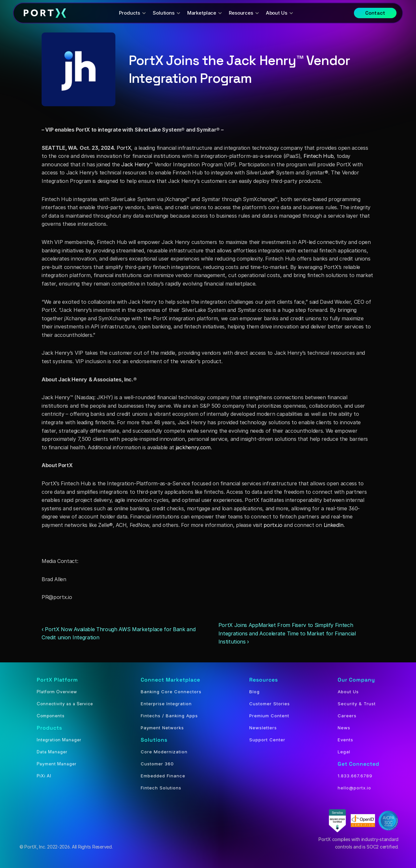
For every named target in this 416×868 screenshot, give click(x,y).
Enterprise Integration (166, 704)
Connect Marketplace (170, 680)
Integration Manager (59, 740)
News (344, 728)
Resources (264, 680)
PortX (124, 148)
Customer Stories (270, 704)
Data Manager (52, 752)
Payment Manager (57, 764)
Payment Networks (162, 728)
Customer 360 (157, 764)
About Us (348, 692)
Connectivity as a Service (65, 704)
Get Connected (358, 764)
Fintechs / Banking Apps (169, 716)
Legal (344, 752)
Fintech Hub (318, 156)
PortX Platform (57, 680)
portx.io (273, 525)
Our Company (356, 680)
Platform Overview (57, 692)
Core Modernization (164, 752)
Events (345, 740)
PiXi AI (44, 776)
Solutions (154, 740)
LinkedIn (334, 525)
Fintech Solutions (161, 788)
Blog (254, 692)
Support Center (267, 740)
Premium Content (269, 716)
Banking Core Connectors (171, 692)
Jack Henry (135, 164)
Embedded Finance (163, 776)
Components (51, 716)
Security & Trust (357, 704)
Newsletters (263, 728)
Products (49, 728)
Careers (347, 716)
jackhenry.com (193, 447)
